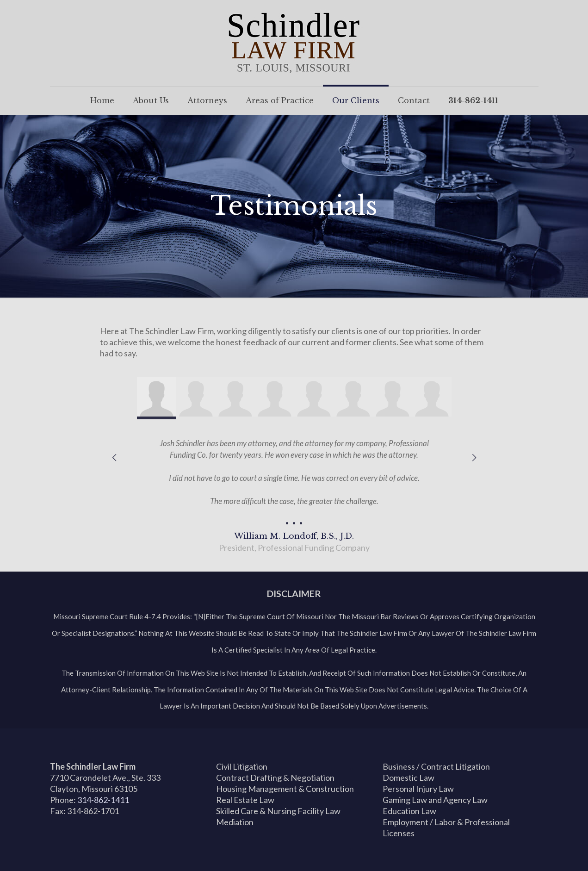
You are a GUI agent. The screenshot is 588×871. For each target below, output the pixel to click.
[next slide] (474, 457)
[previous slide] (114, 457)
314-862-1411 (103, 800)
